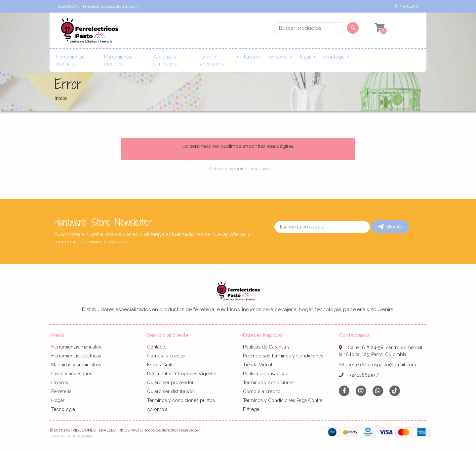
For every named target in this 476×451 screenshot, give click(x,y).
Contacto (157, 347)
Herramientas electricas (118, 60)
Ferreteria (278, 57)
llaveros (252, 57)
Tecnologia (333, 57)
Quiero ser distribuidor (171, 391)
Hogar (304, 57)
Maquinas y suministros (165, 60)
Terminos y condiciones (269, 383)
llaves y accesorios (212, 60)
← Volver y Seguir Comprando (238, 169)
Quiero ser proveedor (170, 383)
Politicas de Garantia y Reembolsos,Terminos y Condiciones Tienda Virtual (283, 356)
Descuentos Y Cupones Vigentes (182, 374)
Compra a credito (166, 356)
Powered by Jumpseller (71, 436)
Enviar (390, 227)
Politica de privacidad (266, 374)
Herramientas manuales (70, 60)
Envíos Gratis (161, 365)
